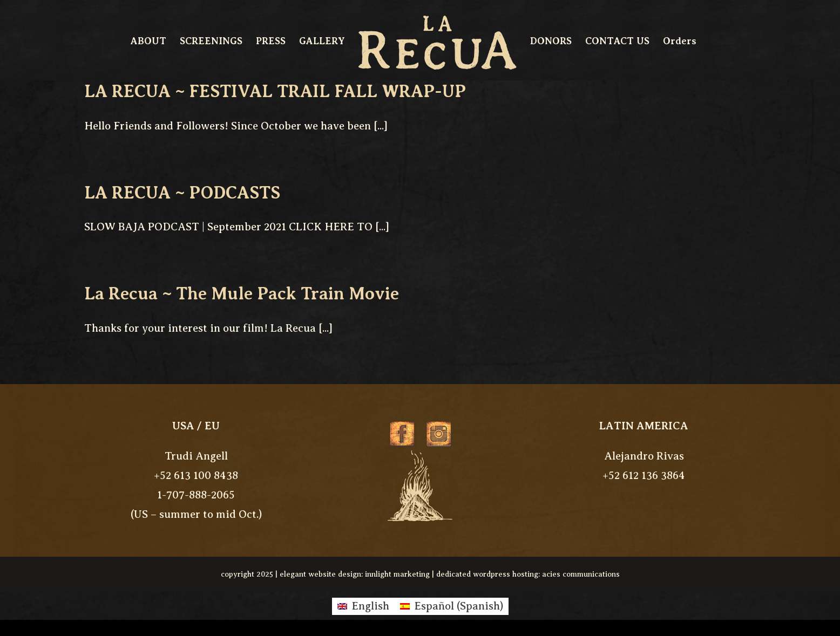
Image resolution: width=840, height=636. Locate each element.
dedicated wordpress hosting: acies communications (528, 574)
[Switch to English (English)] (363, 606)
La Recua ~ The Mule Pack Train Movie (242, 293)
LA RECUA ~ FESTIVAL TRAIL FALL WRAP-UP (275, 91)
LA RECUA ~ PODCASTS (182, 193)
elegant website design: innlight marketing (355, 574)
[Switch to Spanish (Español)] (452, 606)
